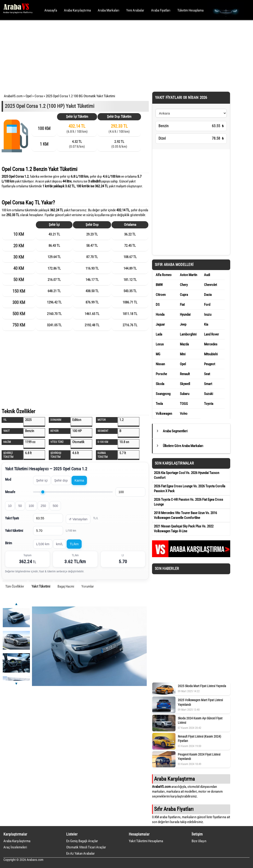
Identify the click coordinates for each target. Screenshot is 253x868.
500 (55, 506)
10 (10, 506)
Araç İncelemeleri (15, 847)
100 (31, 506)
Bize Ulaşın (199, 841)
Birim (9, 543)
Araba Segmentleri (175, 431)
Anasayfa (51, 10)
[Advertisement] (120, 55)
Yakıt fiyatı (12, 518)
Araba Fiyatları (161, 10)
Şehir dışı (61, 480)
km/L (60, 544)
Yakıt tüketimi (14, 531)
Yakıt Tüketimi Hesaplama (146, 841)
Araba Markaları (109, 10)
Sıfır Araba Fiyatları (174, 809)
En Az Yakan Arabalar (80, 853)
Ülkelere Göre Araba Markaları (183, 446)
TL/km (74, 544)
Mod (8, 480)
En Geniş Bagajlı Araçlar (82, 841)
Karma (79, 480)
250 (43, 506)
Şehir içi (42, 480)
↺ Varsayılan (78, 519)
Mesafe (10, 492)
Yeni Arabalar (135, 10)
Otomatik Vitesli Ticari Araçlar (86, 847)
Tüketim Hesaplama (190, 10)
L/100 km (43, 544)
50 (20, 506)
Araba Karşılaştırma (77, 10)
